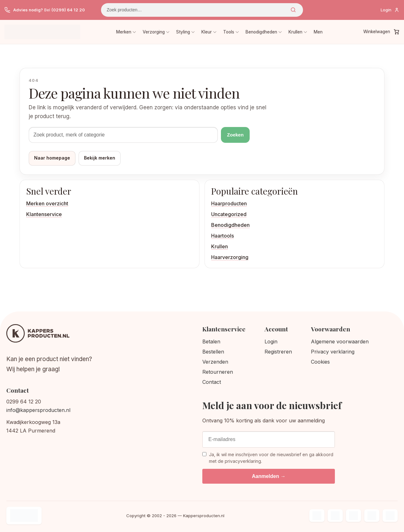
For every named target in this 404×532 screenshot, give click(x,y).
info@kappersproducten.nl (38, 410)
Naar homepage (52, 158)
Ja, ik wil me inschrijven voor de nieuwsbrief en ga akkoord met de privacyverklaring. (268, 458)
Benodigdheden (261, 32)
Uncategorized (229, 214)
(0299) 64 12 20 (68, 10)
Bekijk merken (100, 158)
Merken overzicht (47, 203)
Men (318, 32)
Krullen (295, 32)
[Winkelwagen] (381, 32)
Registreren (278, 352)
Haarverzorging (230, 257)
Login (271, 342)
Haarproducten (229, 203)
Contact (212, 382)
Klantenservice (44, 214)
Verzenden (215, 362)
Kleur (207, 32)
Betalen (211, 342)
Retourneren (218, 372)
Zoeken (293, 10)
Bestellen (213, 352)
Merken (124, 32)
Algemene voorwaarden (340, 342)
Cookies (320, 362)
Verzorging (154, 32)
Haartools (223, 236)
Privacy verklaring (333, 352)
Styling (183, 32)
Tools (229, 32)
